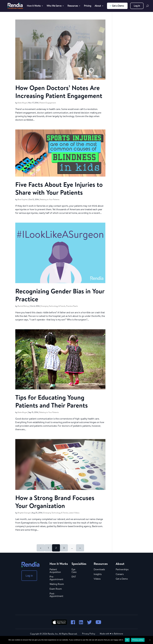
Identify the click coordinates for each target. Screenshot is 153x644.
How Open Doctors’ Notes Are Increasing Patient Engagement (59, 92)
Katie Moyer (22, 103)
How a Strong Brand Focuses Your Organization (55, 502)
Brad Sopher (23, 199)
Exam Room (56, 589)
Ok (127, 640)
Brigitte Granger (24, 513)
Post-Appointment (56, 595)
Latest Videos (74, 513)
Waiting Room (57, 584)
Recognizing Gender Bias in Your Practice (60, 295)
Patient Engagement (48, 103)
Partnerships (122, 570)
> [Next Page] (80, 548)
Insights (98, 574)
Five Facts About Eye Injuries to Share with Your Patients (59, 188)
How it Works (34, 6)
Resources (73, 6)
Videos (97, 579)
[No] (150, 640)
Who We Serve (54, 6)
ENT (74, 577)
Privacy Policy (89, 634)
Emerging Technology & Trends (53, 306)
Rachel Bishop (23, 306)
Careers (120, 574)
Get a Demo (118, 6)
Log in (137, 6)
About (98, 6)
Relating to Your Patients (50, 199)
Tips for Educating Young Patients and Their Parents (52, 401)
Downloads (99, 570)
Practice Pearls (72, 306)
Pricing (88, 6)
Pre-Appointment (56, 578)
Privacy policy (138, 640)
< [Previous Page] (41, 548)
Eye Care (74, 571)
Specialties (79, 564)
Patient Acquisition (55, 571)
